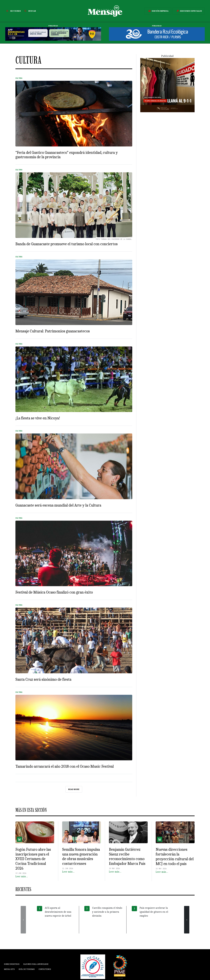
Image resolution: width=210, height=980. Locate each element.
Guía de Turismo (27, 969)
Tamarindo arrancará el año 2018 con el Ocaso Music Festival (65, 766)
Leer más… (22, 876)
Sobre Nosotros (12, 964)
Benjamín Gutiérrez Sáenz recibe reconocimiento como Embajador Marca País (127, 856)
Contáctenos (45, 969)
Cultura (19, 78)
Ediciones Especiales (189, 11)
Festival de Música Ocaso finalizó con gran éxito (54, 592)
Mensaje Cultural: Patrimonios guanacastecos (53, 331)
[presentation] (23, 920)
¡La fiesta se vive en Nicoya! (38, 418)
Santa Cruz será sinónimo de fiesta (43, 679)
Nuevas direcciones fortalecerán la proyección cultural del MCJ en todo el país (175, 856)
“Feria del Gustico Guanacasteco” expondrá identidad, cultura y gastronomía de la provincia (67, 155)
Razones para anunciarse (36, 964)
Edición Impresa (158, 11)
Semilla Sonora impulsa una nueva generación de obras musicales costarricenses (81, 856)
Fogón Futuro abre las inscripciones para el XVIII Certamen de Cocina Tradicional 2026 (33, 859)
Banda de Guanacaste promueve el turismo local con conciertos (67, 244)
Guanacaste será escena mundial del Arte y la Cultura (58, 505)
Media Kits (9, 969)
